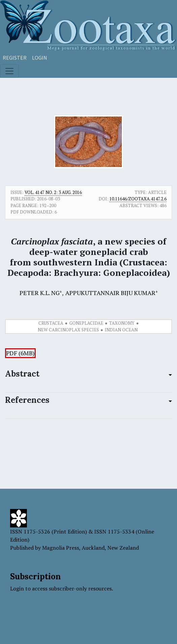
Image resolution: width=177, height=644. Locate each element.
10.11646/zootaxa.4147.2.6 (138, 199)
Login (40, 58)
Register (15, 58)
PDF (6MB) (20, 353)
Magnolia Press (61, 548)
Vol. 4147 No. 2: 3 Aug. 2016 (53, 192)
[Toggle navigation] (9, 71)
